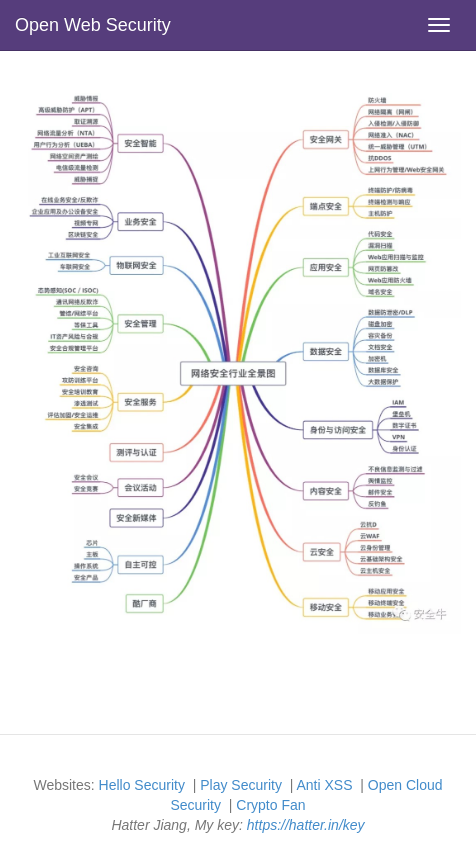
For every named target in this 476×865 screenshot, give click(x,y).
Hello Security (142, 785)
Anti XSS (324, 785)
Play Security (241, 785)
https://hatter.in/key (306, 825)
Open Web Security (93, 25)
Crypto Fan (270, 805)
